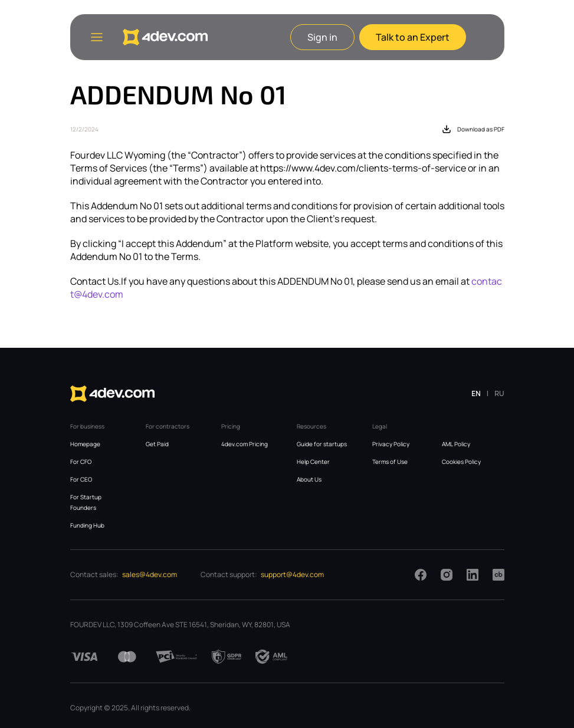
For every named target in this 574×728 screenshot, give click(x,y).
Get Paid (157, 444)
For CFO (81, 462)
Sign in (322, 37)
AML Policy (456, 444)
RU (499, 393)
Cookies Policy (461, 462)
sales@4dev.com (150, 574)
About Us (309, 479)
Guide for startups (322, 444)
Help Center (313, 462)
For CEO (81, 479)
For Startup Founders (86, 502)
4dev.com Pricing (245, 444)
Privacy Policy (391, 444)
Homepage (85, 444)
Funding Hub (87, 525)
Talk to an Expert (413, 37)
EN (476, 393)
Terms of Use (390, 462)
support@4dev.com (292, 574)
